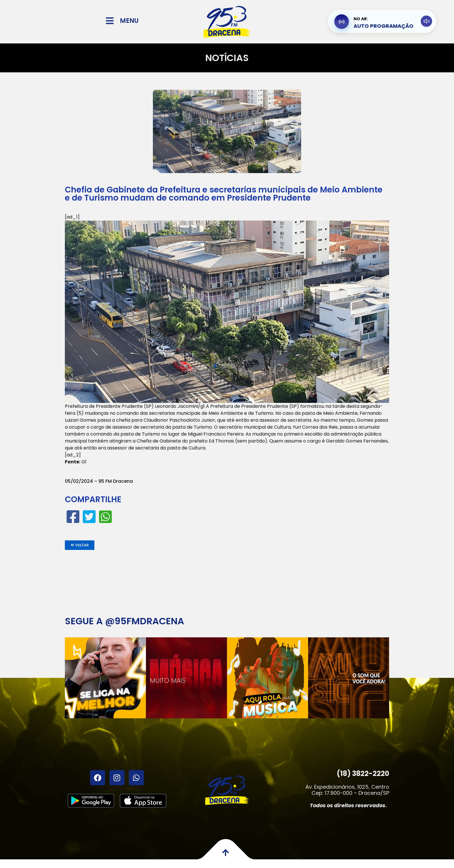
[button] (80, 545)
